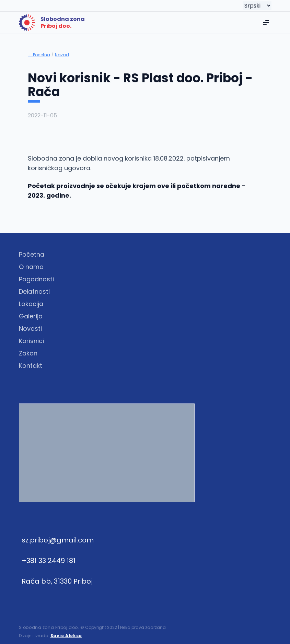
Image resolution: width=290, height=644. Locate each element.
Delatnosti (34, 291)
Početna (32, 254)
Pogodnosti (36, 279)
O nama (31, 267)
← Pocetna (39, 55)
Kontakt (31, 366)
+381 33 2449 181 (49, 561)
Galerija (31, 316)
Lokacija (31, 304)
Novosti (30, 329)
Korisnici (31, 341)
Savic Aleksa (66, 636)
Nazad (62, 55)
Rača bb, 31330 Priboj (57, 581)
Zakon (28, 353)
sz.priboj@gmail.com (58, 540)
